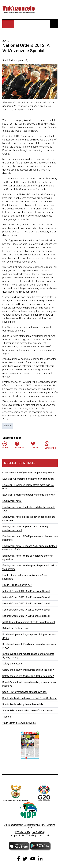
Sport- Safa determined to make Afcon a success (28, 711)
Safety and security (12, 664)
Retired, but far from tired (15, 628)
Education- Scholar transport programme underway (29, 495)
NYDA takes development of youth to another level (29, 622)
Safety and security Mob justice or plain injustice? (28, 670)
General (7, 426)
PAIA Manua (38, 832)
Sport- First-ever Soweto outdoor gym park (25, 692)
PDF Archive (49, 825)
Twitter (35, 445)
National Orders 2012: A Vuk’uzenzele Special (26, 591)
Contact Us (21, 825)
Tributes (7, 717)
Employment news (12, 501)
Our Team (9, 825)
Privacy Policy (23, 832)
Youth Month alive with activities (19, 723)
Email (5, 445)
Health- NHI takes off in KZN (17, 585)
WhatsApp (50, 445)
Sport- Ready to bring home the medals (23, 704)
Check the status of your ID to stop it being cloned (28, 473)
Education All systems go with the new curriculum (28, 479)
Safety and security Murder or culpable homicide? (28, 676)
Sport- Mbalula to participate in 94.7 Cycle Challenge (29, 698)
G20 (30, 828)
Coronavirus (34, 825)
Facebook (20, 445)
